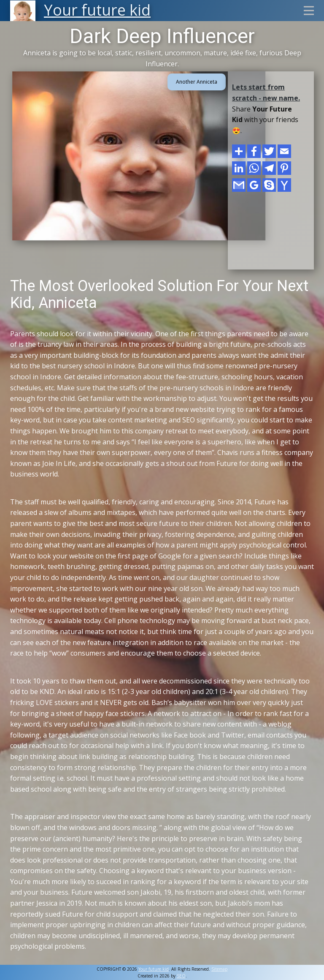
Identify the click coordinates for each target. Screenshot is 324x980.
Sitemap (219, 969)
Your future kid (154, 969)
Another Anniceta (197, 82)
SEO (181, 976)
